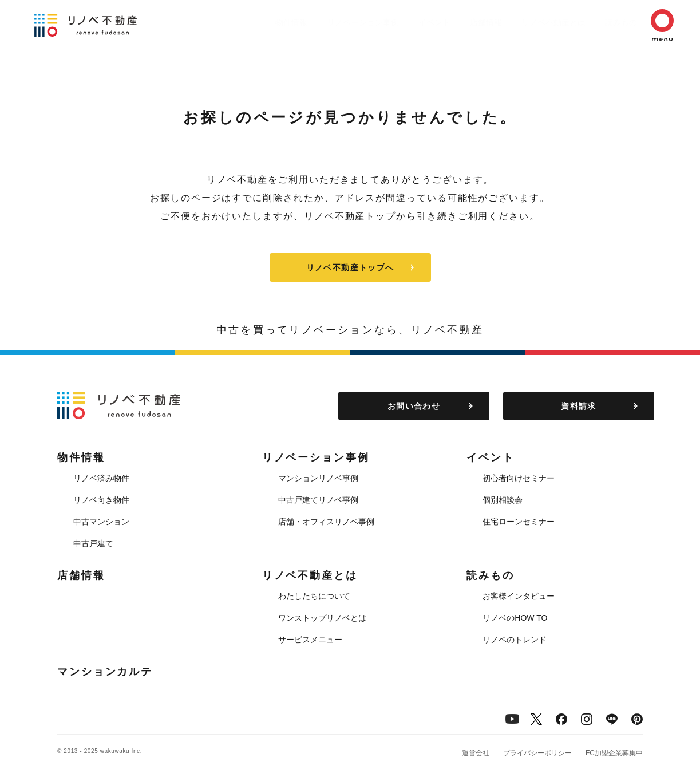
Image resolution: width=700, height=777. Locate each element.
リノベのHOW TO (515, 618)
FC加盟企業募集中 (614, 753)
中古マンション (101, 522)
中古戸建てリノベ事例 (318, 500)
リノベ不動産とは (531, 22)
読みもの (604, 22)
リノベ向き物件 (101, 500)
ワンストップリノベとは (322, 618)
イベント (400, 22)
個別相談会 (503, 500)
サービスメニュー (310, 640)
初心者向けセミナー (519, 478)
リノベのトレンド (515, 640)
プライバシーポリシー (537, 753)
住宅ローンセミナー (519, 522)
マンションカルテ (105, 672)
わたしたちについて (314, 596)
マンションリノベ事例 (318, 478)
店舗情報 (457, 22)
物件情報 (246, 22)
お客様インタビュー (519, 596)
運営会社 (476, 753)
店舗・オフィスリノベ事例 (326, 522)
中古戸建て (93, 543)
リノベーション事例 (323, 22)
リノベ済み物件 (101, 478)
